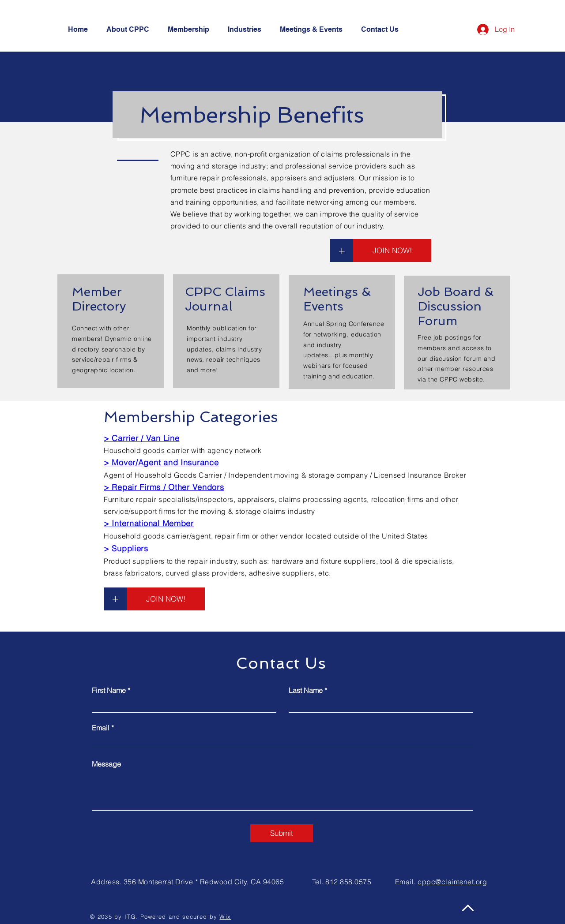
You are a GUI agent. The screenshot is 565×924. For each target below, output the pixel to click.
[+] (342, 251)
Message (106, 764)
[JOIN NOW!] (392, 251)
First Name (109, 690)
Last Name (306, 690)
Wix (225, 917)
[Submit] (282, 833)
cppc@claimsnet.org (452, 882)
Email (101, 728)
